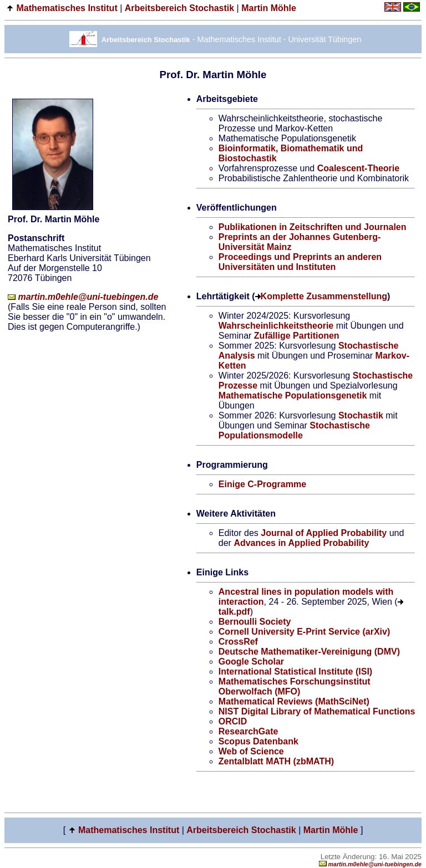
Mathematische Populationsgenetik (293, 395)
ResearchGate (248, 731)
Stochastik (361, 415)
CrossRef (238, 642)
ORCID (233, 721)
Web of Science (251, 751)
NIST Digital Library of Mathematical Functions (317, 711)
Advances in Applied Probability (301, 543)
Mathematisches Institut (67, 8)
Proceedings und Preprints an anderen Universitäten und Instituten (300, 262)
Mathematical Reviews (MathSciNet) (294, 701)
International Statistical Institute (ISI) (295, 672)
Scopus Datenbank (258, 741)
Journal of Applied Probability (324, 533)
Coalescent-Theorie (358, 168)
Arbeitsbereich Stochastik (179, 8)
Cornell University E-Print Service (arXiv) (304, 632)
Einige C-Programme (262, 484)
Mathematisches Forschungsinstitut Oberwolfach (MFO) (295, 686)
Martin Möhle (269, 8)
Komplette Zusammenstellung (324, 296)
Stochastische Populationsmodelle (294, 430)
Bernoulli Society (255, 622)
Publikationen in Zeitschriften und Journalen (313, 227)
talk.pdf (234, 612)
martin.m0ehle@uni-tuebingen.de (83, 297)
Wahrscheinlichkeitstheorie (276, 326)
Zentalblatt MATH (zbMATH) (276, 761)
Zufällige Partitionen (297, 336)
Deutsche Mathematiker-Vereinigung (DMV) (309, 652)
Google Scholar (251, 662)
